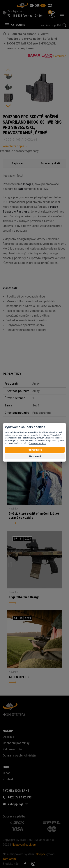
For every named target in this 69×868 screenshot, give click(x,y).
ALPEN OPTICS (19, 677)
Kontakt (8, 779)
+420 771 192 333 (20, 797)
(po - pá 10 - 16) (33, 16)
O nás (7, 773)
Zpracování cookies (37, 443)
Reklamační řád (13, 749)
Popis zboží (19, 163)
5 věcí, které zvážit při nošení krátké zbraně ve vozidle (34, 515)
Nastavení (35, 456)
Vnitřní (45, 34)
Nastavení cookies (24, 845)
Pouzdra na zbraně (23, 34)
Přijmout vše (35, 450)
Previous (8, 70)
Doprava (8, 737)
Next (8, 106)
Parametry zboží (50, 163)
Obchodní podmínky (16, 743)
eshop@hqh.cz (18, 804)
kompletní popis (14, 146)
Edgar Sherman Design (24, 597)
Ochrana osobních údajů (19, 755)
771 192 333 (15, 16)
